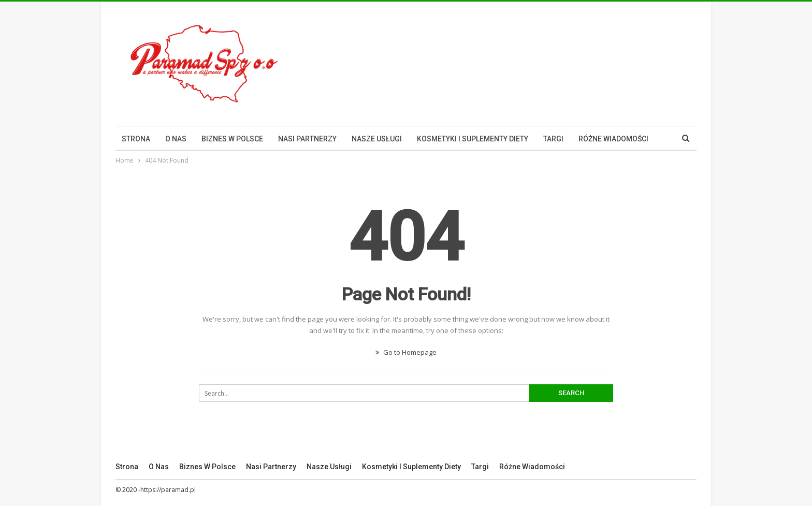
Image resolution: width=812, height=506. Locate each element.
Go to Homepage (406, 352)
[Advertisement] (508, 62)
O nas (176, 139)
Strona (136, 139)
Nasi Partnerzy (307, 139)
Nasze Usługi (377, 139)
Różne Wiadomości (613, 139)
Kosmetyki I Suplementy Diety (473, 139)
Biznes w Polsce (232, 139)
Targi (553, 139)
